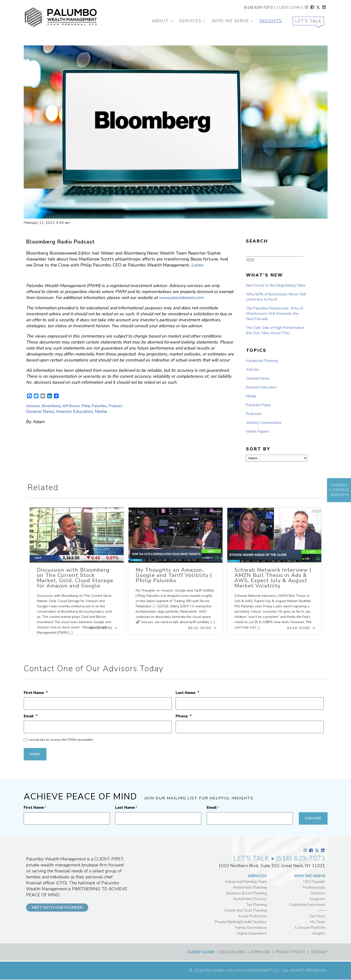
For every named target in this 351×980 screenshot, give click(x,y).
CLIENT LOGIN (288, 7)
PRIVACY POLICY (290, 952)
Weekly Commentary (264, 423)
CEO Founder (314, 882)
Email (31, 716)
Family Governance (251, 928)
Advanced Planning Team (246, 882)
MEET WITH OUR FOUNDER (57, 908)
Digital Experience (252, 933)
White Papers (258, 432)
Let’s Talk (308, 21)
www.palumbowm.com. (181, 298)
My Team (318, 922)
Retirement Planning (250, 887)
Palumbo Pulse (258, 405)
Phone (184, 716)
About (160, 21)
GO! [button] (251, 260)
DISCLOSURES (233, 952)
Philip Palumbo (94, 406)
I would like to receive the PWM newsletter (60, 740)
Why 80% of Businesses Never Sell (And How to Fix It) (276, 297)
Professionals (314, 887)
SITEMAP (319, 952)
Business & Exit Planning (247, 893)
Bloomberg (51, 406)
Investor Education (74, 411)
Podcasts (254, 414)
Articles (253, 370)
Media (101, 411)
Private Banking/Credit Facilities (241, 922)
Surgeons (317, 899)
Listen (198, 265)
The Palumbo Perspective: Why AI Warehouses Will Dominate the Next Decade (275, 314)
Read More (104, 628)
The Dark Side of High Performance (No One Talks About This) (275, 330)
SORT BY (258, 449)
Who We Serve (230, 21)
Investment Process (250, 899)
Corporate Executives (307, 905)
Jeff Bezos (71, 406)
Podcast (115, 406)
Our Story (317, 916)
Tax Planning (256, 905)
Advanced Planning (262, 361)
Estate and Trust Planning (246, 910)
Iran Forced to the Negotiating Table (276, 285)
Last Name (187, 693)
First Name (36, 693)
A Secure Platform (310, 928)
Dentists (318, 893)
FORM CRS (261, 952)
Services (190, 21)
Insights (271, 21)
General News (40, 411)
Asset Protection (252, 916)
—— (321, 910)
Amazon (33, 406)
